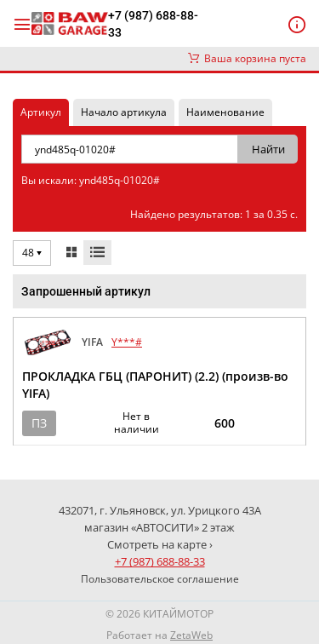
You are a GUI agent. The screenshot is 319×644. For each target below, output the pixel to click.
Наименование (225, 112)
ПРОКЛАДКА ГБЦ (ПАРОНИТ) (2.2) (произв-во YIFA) (155, 385)
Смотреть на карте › (160, 544)
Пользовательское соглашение (160, 579)
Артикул (41, 112)
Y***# (127, 342)
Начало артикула (124, 112)
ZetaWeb (191, 635)
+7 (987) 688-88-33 (153, 24)
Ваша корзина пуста (247, 58)
